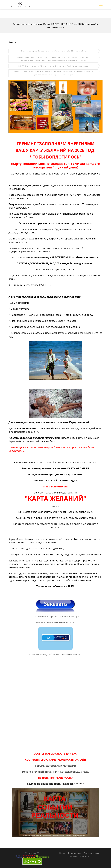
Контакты (85, 856)
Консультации (75, 853)
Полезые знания (91, 853)
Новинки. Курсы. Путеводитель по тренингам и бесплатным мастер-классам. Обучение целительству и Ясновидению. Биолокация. (54, 73)
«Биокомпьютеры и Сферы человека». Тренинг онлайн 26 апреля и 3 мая (54, 51)
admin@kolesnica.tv (74, 654)
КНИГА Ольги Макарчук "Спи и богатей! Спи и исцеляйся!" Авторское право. (54, 66)
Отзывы (74, 856)
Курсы (62, 853)
